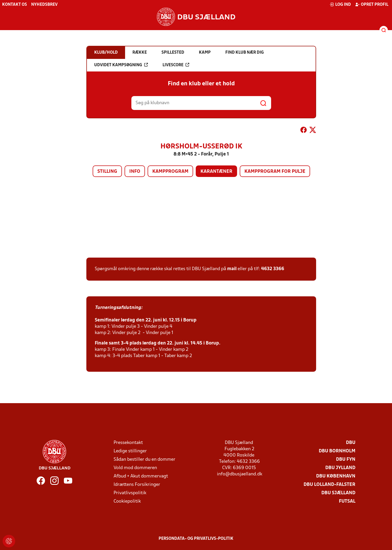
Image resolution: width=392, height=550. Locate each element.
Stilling (107, 172)
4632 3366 (273, 269)
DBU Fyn (346, 460)
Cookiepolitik (127, 501)
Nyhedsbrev (44, 5)
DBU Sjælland (338, 493)
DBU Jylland (340, 468)
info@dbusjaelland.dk (240, 474)
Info (135, 172)
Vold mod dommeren (135, 468)
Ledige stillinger (130, 451)
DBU (351, 443)
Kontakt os (15, 5)
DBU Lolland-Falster (329, 485)
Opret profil (372, 4)
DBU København (336, 476)
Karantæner (216, 172)
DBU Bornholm (337, 451)
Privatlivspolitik (130, 493)
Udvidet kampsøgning (121, 65)
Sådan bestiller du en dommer (144, 460)
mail (232, 269)
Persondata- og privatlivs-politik (196, 539)
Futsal (347, 501)
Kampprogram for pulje (275, 172)
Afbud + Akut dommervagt (141, 476)
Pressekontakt (128, 443)
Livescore (176, 65)
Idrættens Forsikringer (137, 485)
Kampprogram (170, 172)
